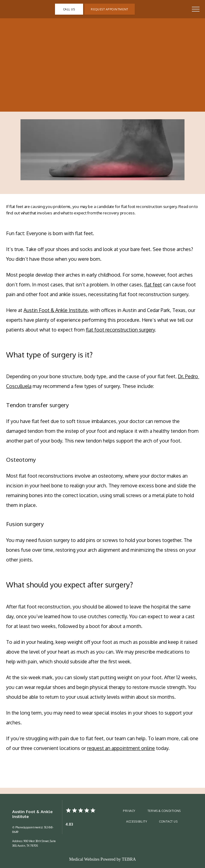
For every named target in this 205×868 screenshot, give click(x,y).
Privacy (129, 811)
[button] (196, 10)
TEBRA (129, 859)
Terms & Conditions (164, 811)
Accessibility (137, 821)
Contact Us (168, 821)
